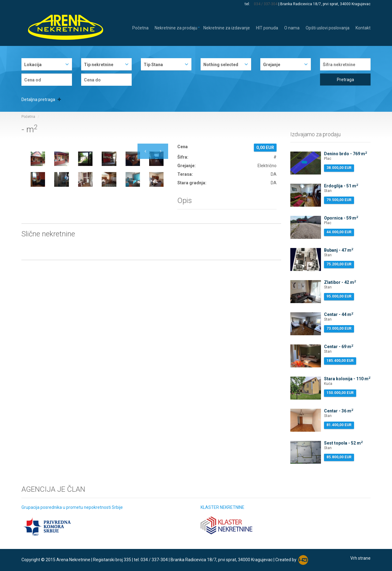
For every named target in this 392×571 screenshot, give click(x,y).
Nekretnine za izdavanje (227, 27)
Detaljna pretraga (41, 100)
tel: (248, 4)
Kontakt (363, 27)
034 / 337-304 (266, 4)
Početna (140, 27)
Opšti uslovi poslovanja (328, 27)
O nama (292, 27)
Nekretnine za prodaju (176, 27)
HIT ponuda (267, 27)
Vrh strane (360, 558)
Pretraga (345, 80)
